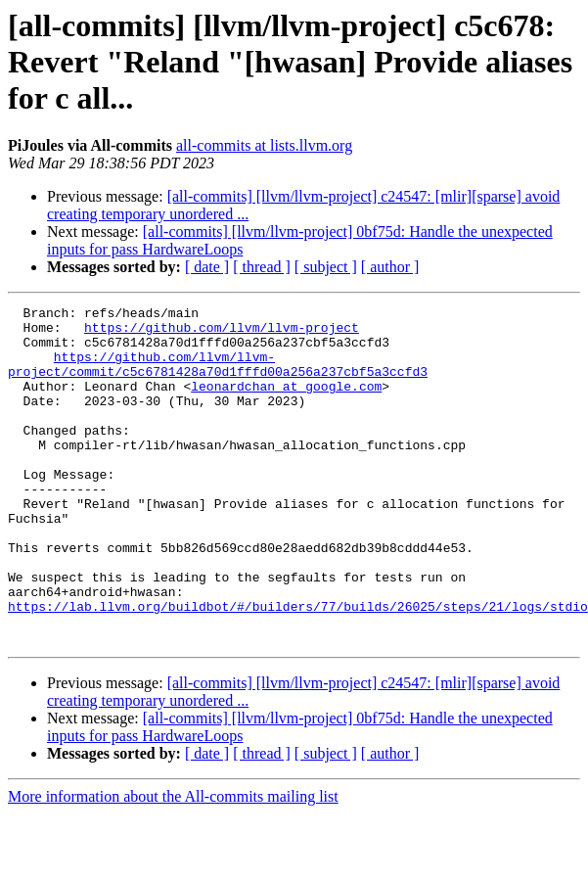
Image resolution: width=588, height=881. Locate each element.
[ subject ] (326, 267)
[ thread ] (262, 267)
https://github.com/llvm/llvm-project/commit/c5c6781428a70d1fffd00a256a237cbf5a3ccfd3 (218, 377)
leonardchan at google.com (286, 403)
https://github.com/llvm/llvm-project (222, 333)
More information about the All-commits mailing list (173, 864)
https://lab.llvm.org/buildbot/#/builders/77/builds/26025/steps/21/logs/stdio (298, 668)
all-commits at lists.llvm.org (264, 145)
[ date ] (207, 267)
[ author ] (390, 267)
